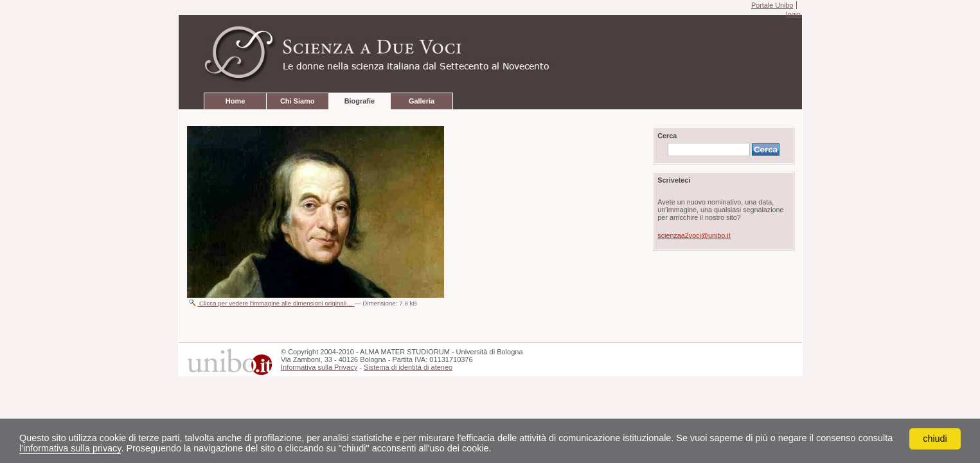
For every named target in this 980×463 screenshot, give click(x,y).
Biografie (360, 101)
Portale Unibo (772, 5)
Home (235, 101)
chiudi (935, 439)
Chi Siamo (297, 101)
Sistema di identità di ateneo (408, 367)
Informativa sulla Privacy (319, 367)
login (793, 14)
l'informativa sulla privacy (70, 448)
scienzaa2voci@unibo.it (694, 235)
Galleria (422, 101)
